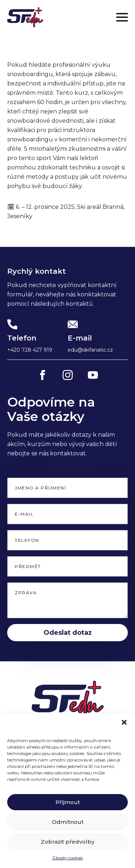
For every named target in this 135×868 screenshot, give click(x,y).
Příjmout (68, 808)
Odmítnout (68, 828)
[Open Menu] (122, 17)
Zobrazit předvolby (67, 847)
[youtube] (93, 375)
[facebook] (42, 375)
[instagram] (68, 375)
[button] (124, 728)
